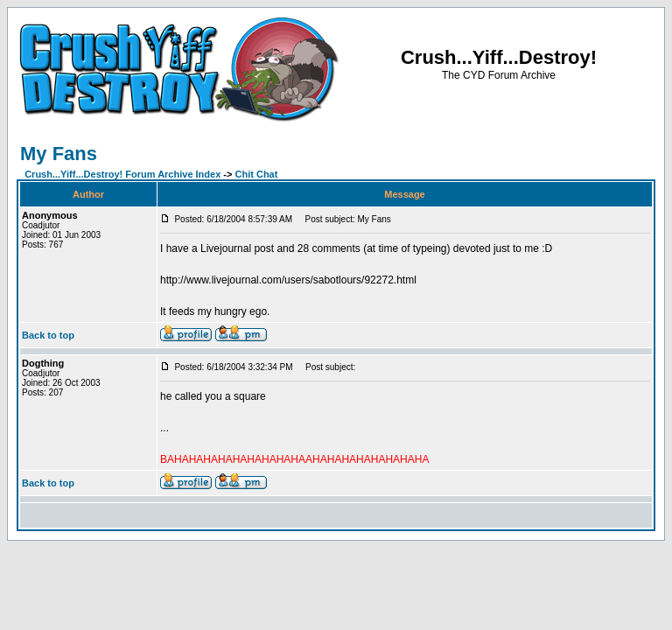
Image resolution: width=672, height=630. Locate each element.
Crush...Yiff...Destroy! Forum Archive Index (122, 174)
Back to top (48, 335)
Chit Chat (257, 174)
